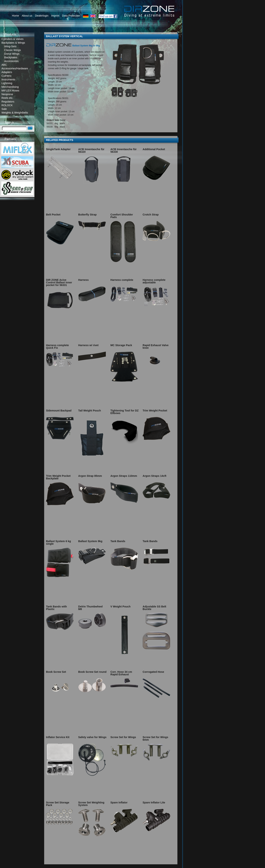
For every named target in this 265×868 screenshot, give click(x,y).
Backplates (11, 57)
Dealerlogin (42, 16)
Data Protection (71, 16)
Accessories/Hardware (15, 68)
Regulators (8, 102)
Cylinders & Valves (13, 39)
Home (15, 16)
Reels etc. (7, 98)
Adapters (7, 72)
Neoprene (7, 94)
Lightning (7, 83)
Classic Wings (13, 50)
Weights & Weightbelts (15, 113)
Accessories (11, 61)
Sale (4, 109)
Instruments (8, 79)
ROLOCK (7, 105)
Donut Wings (12, 54)
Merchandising (10, 87)
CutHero (6, 76)
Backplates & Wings (13, 43)
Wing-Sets (10, 46)
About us (27, 16)
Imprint (55, 16)
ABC (4, 65)
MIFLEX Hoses (10, 91)
